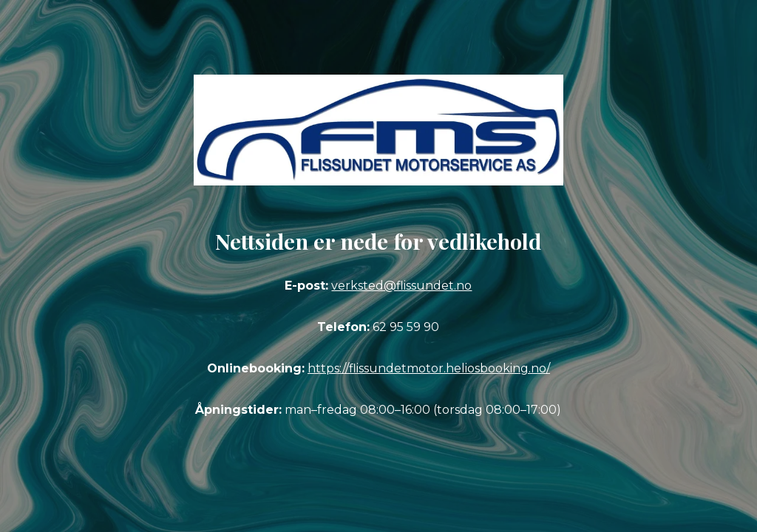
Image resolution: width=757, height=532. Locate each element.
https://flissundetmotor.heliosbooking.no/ (429, 368)
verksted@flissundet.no (401, 286)
